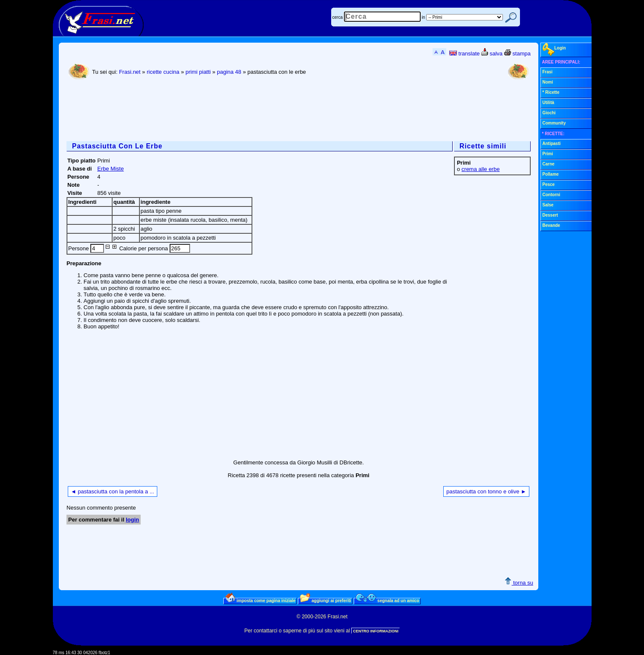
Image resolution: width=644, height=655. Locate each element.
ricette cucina (163, 72)
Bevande (552, 225)
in (424, 17)
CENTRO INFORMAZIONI (376, 631)
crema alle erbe (481, 169)
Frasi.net (130, 72)
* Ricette (551, 92)
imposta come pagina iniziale (260, 600)
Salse (548, 205)
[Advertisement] (222, 111)
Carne (549, 164)
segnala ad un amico (388, 600)
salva (492, 54)
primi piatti (198, 72)
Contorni (552, 195)
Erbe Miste (110, 169)
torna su (519, 583)
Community (554, 123)
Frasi (548, 72)
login (132, 520)
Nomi (548, 82)
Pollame (551, 174)
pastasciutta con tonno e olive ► (486, 491)
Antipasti (552, 143)
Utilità (549, 103)
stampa (517, 54)
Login (554, 49)
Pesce (549, 184)
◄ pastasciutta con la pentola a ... (113, 491)
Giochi (549, 113)
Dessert (550, 215)
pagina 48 (229, 72)
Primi (548, 154)
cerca (338, 17)
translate (464, 54)
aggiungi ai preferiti (326, 600)
